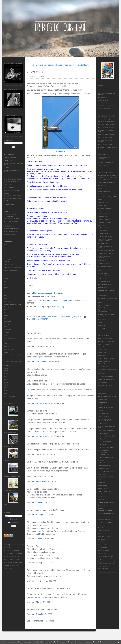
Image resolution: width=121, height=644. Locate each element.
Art (4, 250)
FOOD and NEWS (103, 217)
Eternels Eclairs (102, 391)
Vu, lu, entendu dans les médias (13, 355)
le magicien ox (102, 260)
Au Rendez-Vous (103, 350)
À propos (100, 86)
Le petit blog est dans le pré (106, 457)
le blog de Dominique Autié (106, 163)
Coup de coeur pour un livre (106, 106)
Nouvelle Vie (7, 321)
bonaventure (42, 362)
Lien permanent (50, 317)
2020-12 (6, 388)
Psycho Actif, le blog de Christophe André (105, 311)
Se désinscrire (13, 523)
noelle (100, 122)
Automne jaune (102, 97)
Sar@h (100, 534)
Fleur (5, 284)
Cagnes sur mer (8, 265)
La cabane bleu (102, 231)
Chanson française (103, 367)
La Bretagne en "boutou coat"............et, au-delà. (105, 420)
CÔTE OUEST (102, 374)
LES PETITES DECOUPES (106, 471)
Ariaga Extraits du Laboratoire (106, 183)
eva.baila (100, 211)
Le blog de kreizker (103, 439)
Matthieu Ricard (102, 279)
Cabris (6, 505)
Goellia (39, 539)
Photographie (8, 330)
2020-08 (6, 391)
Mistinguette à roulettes (105, 284)
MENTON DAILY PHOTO (105, 491)
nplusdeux (101, 508)
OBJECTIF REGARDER (105, 511)
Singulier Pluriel (102, 320)
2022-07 (6, 377)
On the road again (103, 296)
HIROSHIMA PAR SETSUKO (12, 229)
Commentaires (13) (67, 317)
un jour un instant (9, 349)
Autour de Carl (102, 185)
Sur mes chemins (103, 539)
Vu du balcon (102, 328)
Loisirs (6, 298)
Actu (5, 248)
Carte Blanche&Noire (10, 157)
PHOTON (101, 303)
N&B (5, 313)
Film (5, 281)
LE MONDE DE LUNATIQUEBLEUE (104, 454)
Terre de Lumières (103, 165)
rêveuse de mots (103, 317)
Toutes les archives (9, 396)
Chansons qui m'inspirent (11, 270)
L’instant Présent (8, 160)
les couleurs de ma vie (104, 266)
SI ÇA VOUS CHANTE (104, 536)
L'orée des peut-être (104, 416)
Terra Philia (101, 542)
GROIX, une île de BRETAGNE (107, 396)
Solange (40, 515)
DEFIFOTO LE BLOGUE (11, 182)
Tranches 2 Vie (102, 545)
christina (40, 502)
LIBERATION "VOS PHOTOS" (12, 196)
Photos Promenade (103, 528)
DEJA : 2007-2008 (103, 202)
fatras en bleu (102, 394)
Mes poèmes (7, 301)
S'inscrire (13, 519)
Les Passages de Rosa (105, 466)
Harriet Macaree (103, 399)
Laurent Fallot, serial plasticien (107, 430)
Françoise (101, 130)
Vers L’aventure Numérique (106, 556)
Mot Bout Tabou (102, 287)
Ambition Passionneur (104, 347)
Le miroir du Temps (103, 450)
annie (100, 124)
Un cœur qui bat (103, 548)
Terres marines (8, 446)
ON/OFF (100, 517)
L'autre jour (101, 411)
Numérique (7, 324)
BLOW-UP (101, 188)
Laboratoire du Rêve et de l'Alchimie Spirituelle (105, 240)
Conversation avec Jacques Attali (107, 197)
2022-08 (6, 374)
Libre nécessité (102, 474)
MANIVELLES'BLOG (104, 488)
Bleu (5, 253)
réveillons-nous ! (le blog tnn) (106, 314)
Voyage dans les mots (104, 566)
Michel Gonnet (102, 497)
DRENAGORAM (103, 382)
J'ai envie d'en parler (104, 219)
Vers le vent (101, 553)
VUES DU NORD (103, 569)
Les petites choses (103, 469)
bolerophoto (101, 355)
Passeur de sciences (104, 519)
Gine (100, 134)
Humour (6, 287)
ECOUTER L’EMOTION (105, 385)
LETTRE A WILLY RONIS (11, 232)
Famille (6, 279)
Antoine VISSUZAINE (104, 180)
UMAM (100, 323)
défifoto (6, 276)
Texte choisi (7, 346)
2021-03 (6, 385)
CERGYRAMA (102, 364)
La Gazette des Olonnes (105, 236)
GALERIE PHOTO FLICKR (11, 190)
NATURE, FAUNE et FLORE (106, 502)
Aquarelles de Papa (9, 491)
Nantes (6, 315)
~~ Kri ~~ (40, 581)
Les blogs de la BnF (104, 263)
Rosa (38, 563)
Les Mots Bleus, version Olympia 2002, (55, 301)
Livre (5, 296)
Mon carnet (101, 500)
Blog (5, 256)
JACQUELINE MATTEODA (106, 408)
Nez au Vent (101, 505)
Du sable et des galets (104, 208)
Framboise (101, 140)
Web (5, 358)
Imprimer (43, 319)
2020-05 (6, 393)
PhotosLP (6, 167)
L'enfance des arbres (104, 228)
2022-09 (6, 371)
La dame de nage (103, 423)
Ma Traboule (101, 480)
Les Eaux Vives (102, 463)
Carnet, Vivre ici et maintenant (12, 267)
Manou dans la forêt (104, 276)
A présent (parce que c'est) (106, 338)
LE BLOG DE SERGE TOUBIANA (104, 257)
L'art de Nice (101, 225)
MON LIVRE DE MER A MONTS (13, 304)
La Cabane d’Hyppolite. (10, 432)
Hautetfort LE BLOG (104, 402)
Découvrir (6, 273)
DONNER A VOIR (103, 205)
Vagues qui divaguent (104, 550)
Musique (6, 310)
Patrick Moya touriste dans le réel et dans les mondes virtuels (107, 299)
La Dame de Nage (103, 234)
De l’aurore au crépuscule (105, 377)
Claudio (39, 346)
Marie (39, 602)
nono (99, 293)
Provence (6, 341)
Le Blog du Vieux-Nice (104, 442)
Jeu (5, 290)
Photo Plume (102, 525)
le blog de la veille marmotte (106, 251)
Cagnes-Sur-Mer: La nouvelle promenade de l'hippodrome (12, 476)
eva (99, 119)
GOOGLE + (7, 193)
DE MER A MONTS (9, 234)
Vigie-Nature (101, 325)
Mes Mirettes (102, 494)
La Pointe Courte (9, 418)
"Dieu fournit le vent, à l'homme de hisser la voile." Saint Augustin (107, 176)
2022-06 (6, 379)
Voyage (6, 352)
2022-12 (6, 368)
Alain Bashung (58, 307)
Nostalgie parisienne (104, 109)
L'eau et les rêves (103, 100)
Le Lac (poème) (102, 103)
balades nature (102, 353)
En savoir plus (98, 642)
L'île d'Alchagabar (103, 413)
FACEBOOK (7, 185)
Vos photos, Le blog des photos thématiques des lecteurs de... (107, 562)
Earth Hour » (84, 65)
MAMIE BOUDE (102, 485)
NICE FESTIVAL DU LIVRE (106, 290)
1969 (5, 245)
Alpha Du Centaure (103, 344)
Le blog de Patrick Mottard (105, 253)
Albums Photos (9, 404)
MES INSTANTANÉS (104, 282)
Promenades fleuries (10, 338)
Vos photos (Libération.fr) (105, 559)
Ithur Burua (101, 405)
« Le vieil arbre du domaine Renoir (47, 65)
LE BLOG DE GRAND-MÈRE (106, 436)
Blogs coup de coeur (10, 259)
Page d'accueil (70, 65)
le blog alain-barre (103, 243)
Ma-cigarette (101, 483)
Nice (5, 318)
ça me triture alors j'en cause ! (106, 358)
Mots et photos (8, 307)
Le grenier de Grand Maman (106, 447)
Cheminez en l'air (103, 194)
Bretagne (6, 262)
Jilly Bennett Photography (105, 222)
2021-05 (6, 382)
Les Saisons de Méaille (10, 293)
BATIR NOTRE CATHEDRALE (12, 219)
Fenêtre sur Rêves (103, 214)
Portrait (6, 335)
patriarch (40, 454)
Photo (5, 327)
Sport (5, 344)
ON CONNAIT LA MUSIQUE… (107, 514)
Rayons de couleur (103, 531)
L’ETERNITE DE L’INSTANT (106, 477)
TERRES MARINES (9, 226)
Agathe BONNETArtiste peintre (107, 341)
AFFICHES (7, 461)
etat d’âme (101, 388)
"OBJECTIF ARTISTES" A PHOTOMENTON (11, 215)
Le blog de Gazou (103, 433)
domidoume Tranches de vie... (107, 379)
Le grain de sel (102, 444)
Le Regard (101, 460)
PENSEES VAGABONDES (106, 522)
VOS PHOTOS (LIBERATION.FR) (9, 204)
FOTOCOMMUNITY (9, 187)
